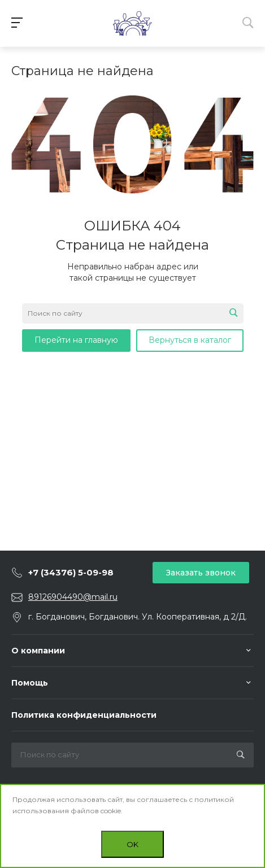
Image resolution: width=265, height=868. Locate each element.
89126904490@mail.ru (73, 597)
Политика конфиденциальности (84, 715)
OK (132, 844)
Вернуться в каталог (190, 340)
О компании (38, 651)
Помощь (30, 683)
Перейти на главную (76, 340)
